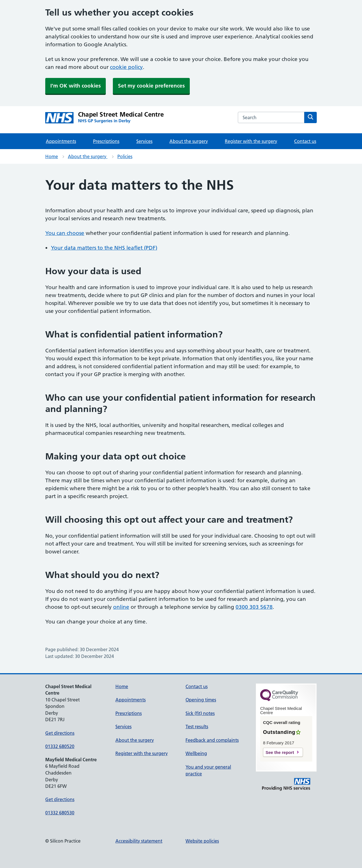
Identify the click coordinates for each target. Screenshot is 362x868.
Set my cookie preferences (151, 86)
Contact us (305, 141)
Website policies (202, 841)
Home (52, 156)
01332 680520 (60, 746)
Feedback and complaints (212, 740)
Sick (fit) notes (200, 713)
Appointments (61, 141)
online (121, 607)
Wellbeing (196, 753)
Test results (197, 727)
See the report (280, 752)
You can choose (65, 233)
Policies (125, 156)
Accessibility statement (139, 841)
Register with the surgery (251, 141)
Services (144, 141)
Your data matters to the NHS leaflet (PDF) (104, 248)
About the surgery (189, 141)
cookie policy (126, 67)
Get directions (60, 733)
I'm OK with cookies (76, 86)
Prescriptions (106, 141)
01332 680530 (60, 813)
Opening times (201, 700)
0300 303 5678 (254, 607)
